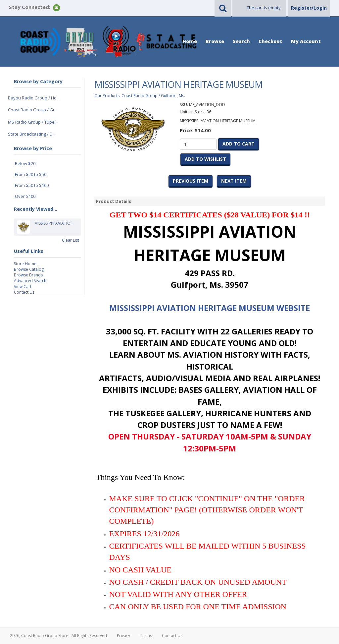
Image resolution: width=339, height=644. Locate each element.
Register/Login (309, 8)
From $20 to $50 (31, 174)
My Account (306, 41)
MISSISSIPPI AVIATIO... (54, 227)
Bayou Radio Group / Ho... (34, 98)
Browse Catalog (29, 269)
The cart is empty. (264, 8)
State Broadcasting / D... (32, 134)
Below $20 (25, 163)
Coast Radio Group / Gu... (33, 110)
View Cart (23, 287)
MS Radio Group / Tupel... (33, 122)
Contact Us (24, 292)
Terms (146, 636)
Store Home (25, 264)
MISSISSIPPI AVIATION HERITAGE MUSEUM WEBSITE (210, 308)
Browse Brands (28, 275)
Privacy (123, 636)
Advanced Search (30, 281)
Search (241, 41)
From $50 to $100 (32, 185)
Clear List (71, 240)
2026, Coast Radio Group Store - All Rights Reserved (58, 636)
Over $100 (25, 196)
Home (190, 41)
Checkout (270, 41)
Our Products (107, 96)
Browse (215, 41)
